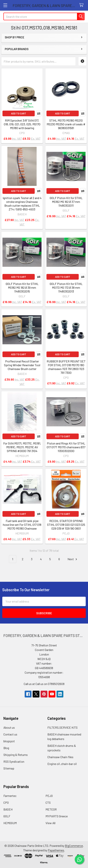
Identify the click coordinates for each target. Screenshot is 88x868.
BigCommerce (74, 846)
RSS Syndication (14, 761)
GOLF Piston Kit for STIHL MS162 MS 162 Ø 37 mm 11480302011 (66, 202)
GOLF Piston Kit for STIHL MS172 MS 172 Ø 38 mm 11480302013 (66, 287)
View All (50, 823)
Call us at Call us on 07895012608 (44, 684)
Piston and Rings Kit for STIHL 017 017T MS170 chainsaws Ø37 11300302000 (66, 447)
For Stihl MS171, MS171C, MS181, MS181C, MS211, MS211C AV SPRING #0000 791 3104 (22, 447)
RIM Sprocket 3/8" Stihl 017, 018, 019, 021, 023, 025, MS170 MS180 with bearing (22, 124)
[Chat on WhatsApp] (79, 859)
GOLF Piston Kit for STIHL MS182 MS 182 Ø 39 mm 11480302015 (22, 287)
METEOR (51, 809)
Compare (39, 113)
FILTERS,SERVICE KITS (62, 727)
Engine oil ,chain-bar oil (62, 764)
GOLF (7, 816)
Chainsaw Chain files (60, 757)
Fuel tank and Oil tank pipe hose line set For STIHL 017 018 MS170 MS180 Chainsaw (22, 525)
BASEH (8, 809)
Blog (6, 748)
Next (73, 559)
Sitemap (9, 768)
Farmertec (10, 796)
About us (9, 727)
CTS (48, 802)
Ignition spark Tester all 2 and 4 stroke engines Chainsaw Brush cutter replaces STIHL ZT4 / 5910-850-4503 (22, 204)
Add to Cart (19, 113)
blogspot (9, 741)
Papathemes (56, 850)
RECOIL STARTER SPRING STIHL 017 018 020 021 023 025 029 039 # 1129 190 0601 (66, 525)
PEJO (49, 796)
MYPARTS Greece (57, 816)
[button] (82, 61)
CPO (6, 802)
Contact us (10, 734)
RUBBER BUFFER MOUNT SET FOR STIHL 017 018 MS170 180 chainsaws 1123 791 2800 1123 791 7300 (66, 367)
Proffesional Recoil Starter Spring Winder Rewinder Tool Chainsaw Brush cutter (22, 365)
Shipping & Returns (16, 755)
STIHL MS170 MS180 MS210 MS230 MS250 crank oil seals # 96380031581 (66, 124)
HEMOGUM (10, 823)
